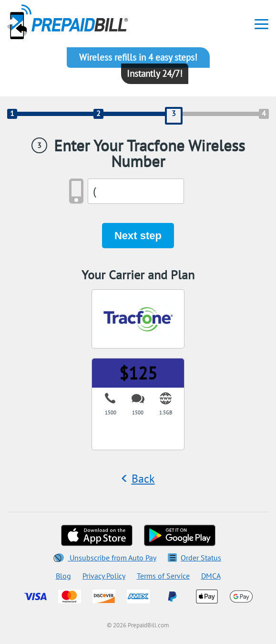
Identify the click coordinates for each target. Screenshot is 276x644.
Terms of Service (163, 576)
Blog (63, 576)
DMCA (211, 576)
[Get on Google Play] (180, 535)
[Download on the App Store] (97, 535)
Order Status (194, 558)
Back (143, 479)
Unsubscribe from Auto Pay (106, 558)
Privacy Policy (104, 576)
